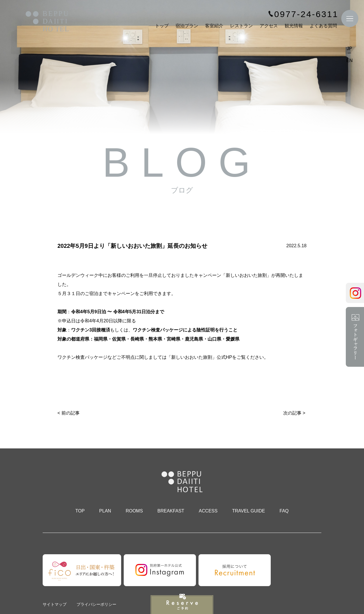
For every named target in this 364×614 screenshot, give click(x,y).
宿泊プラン (187, 26)
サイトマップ (55, 604)
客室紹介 (214, 26)
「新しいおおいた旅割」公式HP (199, 357)
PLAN (105, 511)
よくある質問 (323, 26)
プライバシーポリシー (96, 604)
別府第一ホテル (47, 22)
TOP (80, 511)
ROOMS (134, 511)
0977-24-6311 (306, 14)
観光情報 (294, 26)
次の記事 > (294, 413)
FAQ (284, 511)
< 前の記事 (69, 413)
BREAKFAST (171, 511)
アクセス (269, 26)
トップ (162, 26)
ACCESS (208, 511)
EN (349, 60)
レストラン (241, 26)
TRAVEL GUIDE (249, 511)
